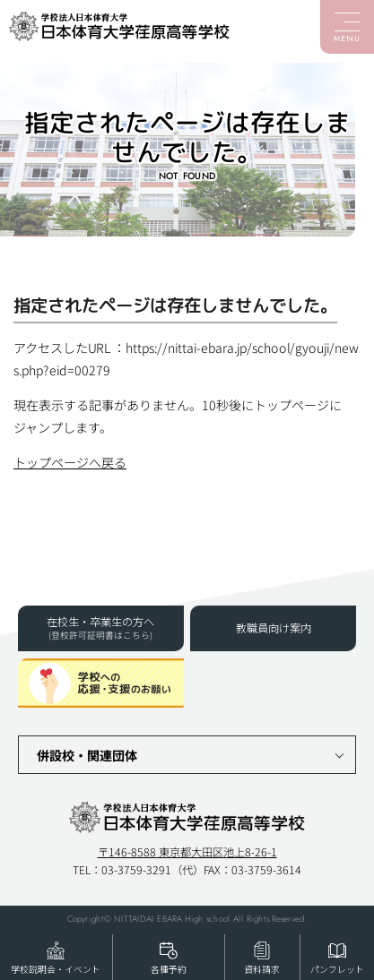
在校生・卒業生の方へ (101, 628)
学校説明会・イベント (56, 969)
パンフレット (337, 969)
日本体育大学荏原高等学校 (119, 27)
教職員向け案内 (274, 628)
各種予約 (169, 969)
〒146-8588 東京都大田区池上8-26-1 (187, 852)
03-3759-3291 (136, 869)
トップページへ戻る (70, 462)
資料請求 (262, 969)
